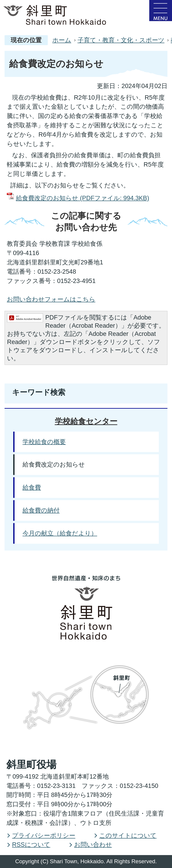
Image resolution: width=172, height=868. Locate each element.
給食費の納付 (41, 510)
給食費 (32, 487)
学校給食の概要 (44, 442)
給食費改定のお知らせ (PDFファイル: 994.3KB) (82, 198)
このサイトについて (128, 835)
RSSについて (31, 845)
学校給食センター (86, 421)
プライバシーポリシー (44, 835)
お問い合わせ (93, 845)
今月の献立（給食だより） (60, 533)
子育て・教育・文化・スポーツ (121, 40)
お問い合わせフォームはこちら (51, 299)
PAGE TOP (153, 591)
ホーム (62, 40)
